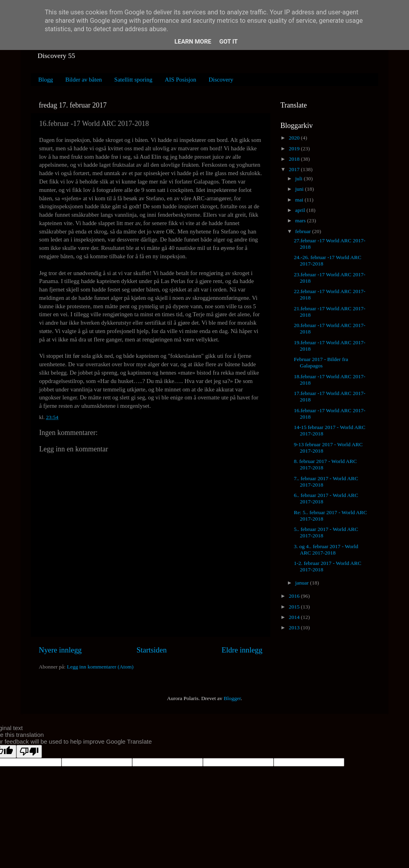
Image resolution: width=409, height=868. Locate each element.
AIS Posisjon (181, 80)
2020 (295, 138)
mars (301, 220)
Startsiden (152, 650)
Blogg (46, 80)
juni (300, 189)
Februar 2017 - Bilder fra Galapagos (321, 362)
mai (300, 200)
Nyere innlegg (60, 650)
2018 (295, 159)
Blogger (232, 698)
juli (299, 179)
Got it (228, 42)
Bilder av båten (83, 80)
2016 (295, 596)
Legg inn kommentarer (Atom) (100, 667)
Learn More (193, 42)
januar (303, 583)
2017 (295, 169)
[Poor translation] (29, 751)
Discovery (221, 80)
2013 (295, 628)
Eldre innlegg (242, 650)
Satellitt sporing (133, 80)
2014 (295, 617)
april (301, 210)
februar (304, 231)
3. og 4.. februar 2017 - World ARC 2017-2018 (326, 550)
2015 (295, 607)
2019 (295, 149)
